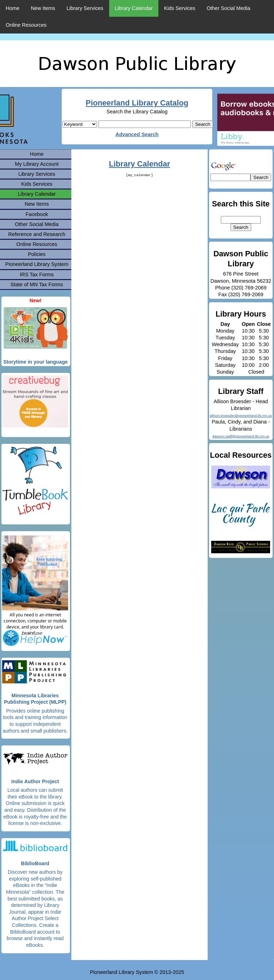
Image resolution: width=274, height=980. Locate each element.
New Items (43, 8)
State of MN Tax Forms (37, 284)
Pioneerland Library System (37, 264)
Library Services (85, 8)
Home (12, 8)
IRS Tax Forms (37, 274)
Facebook (37, 214)
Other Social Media (228, 8)
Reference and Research (37, 234)
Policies (37, 254)
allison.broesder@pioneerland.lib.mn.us (241, 415)
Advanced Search (137, 134)
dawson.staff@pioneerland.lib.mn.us (241, 436)
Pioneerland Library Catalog (137, 103)
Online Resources (26, 25)
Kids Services (180, 8)
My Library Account (37, 164)
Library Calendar (134, 8)
